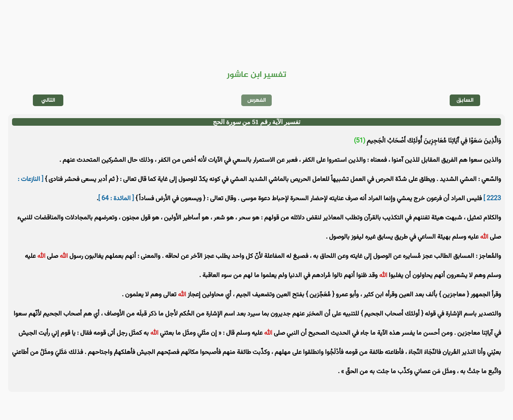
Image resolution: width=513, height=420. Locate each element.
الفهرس (257, 100)
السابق (465, 100)
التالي (48, 100)
